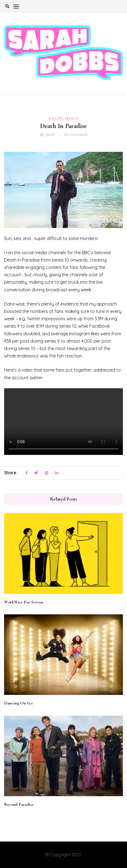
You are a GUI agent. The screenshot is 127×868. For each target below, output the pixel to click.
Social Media (64, 118)
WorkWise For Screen (24, 602)
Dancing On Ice (18, 703)
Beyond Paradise (19, 804)
